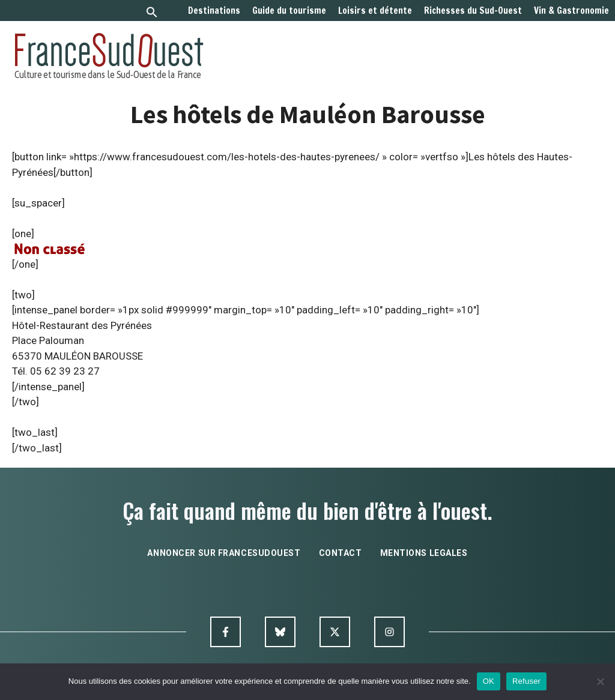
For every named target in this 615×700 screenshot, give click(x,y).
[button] (152, 14)
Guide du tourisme (289, 11)
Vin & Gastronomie (571, 11)
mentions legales (424, 553)
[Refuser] (600, 681)
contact (341, 553)
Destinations (214, 11)
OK (489, 681)
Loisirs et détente (375, 11)
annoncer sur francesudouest (224, 553)
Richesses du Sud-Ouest (473, 11)
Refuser (526, 681)
